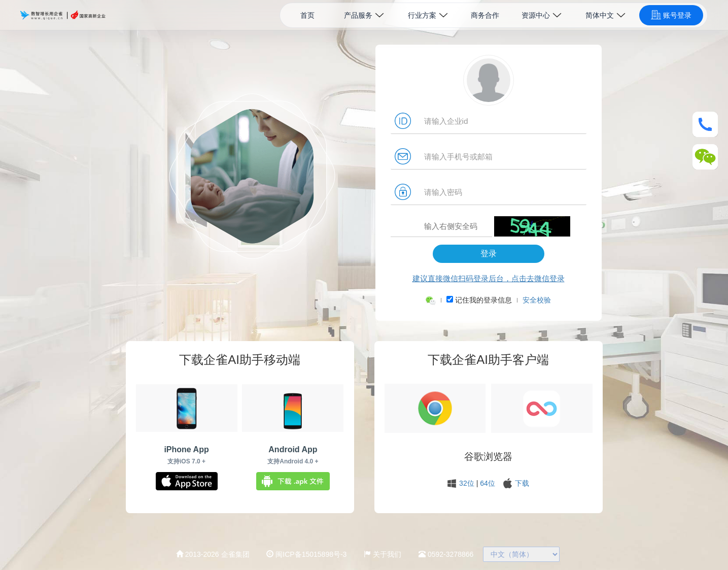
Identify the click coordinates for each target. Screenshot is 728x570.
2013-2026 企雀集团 (213, 554)
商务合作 (485, 15)
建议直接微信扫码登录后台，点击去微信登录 (489, 278)
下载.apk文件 (293, 481)
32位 (467, 483)
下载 (522, 483)
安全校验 (537, 300)
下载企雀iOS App (187, 481)
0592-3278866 (446, 554)
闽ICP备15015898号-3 (306, 554)
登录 (489, 254)
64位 (488, 483)
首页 (307, 15)
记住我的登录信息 (488, 300)
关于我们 (383, 554)
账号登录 (671, 15)
